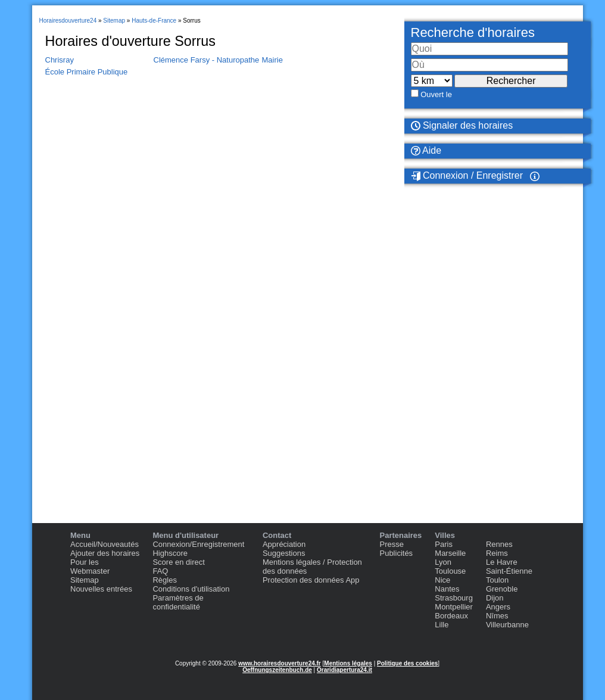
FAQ (160, 571)
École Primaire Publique (87, 72)
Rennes (499, 544)
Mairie (272, 60)
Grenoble (502, 589)
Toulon (497, 580)
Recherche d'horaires (473, 32)
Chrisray (60, 60)
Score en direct (178, 562)
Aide (426, 150)
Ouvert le (436, 94)
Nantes (447, 589)
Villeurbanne (507, 625)
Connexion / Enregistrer (467, 176)
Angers (498, 607)
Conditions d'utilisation (191, 589)
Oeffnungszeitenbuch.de (277, 670)
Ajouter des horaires (105, 553)
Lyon (443, 562)
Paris (444, 544)
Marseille (450, 553)
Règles (164, 580)
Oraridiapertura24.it (344, 670)
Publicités (396, 553)
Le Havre (502, 562)
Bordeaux (451, 616)
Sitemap (85, 580)
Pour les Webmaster (90, 567)
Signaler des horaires (462, 125)
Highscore (170, 553)
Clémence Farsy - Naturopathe (207, 60)
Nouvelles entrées (101, 589)
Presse (391, 544)
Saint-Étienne (509, 571)
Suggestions (284, 553)
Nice (442, 580)
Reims (497, 553)
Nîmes (497, 616)
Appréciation (284, 544)
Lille (442, 625)
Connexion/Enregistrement (198, 544)
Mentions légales (348, 663)
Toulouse (450, 571)
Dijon (495, 598)
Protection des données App (311, 580)
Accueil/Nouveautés (105, 544)
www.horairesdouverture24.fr (280, 663)
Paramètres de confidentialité (178, 602)
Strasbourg (454, 598)
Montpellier (454, 607)
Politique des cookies (407, 663)
